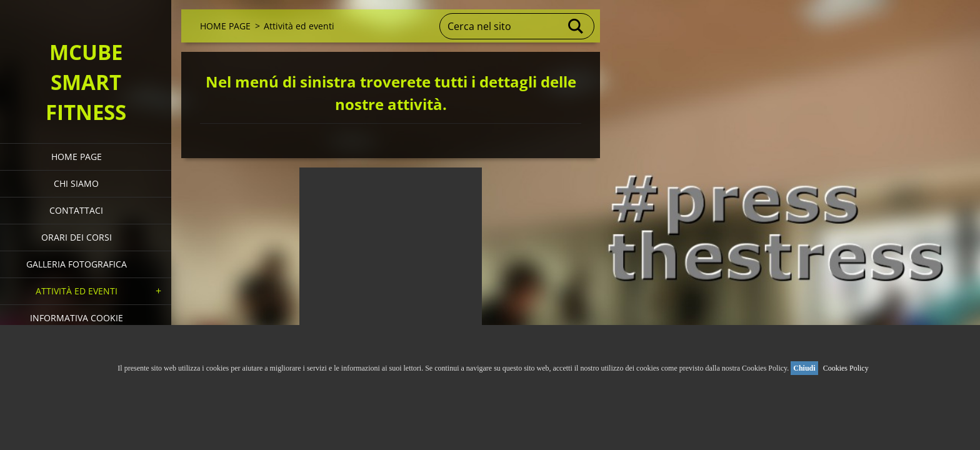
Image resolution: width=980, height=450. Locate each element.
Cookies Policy (846, 368)
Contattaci (76, 210)
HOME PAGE (77, 157)
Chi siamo (76, 183)
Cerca (576, 26)
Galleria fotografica (77, 264)
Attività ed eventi (77, 291)
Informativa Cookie (77, 318)
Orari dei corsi (77, 237)
